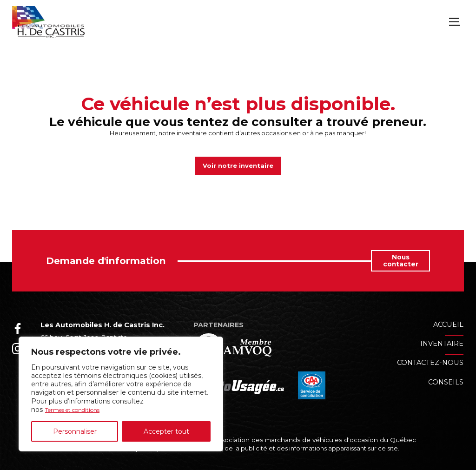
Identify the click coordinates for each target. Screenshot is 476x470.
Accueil (448, 325)
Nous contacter (401, 261)
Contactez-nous (430, 364)
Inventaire (442, 344)
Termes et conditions (79, 410)
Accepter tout (166, 431)
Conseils (446, 383)
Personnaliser (75, 431)
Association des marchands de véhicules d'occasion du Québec (313, 440)
